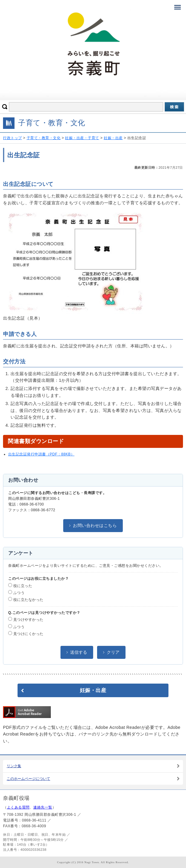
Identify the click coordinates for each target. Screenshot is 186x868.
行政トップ (13, 138)
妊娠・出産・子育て (82, 138)
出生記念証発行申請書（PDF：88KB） (41, 454)
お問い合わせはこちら (95, 525)
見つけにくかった (26, 633)
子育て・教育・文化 (44, 138)
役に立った (20, 586)
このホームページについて (28, 779)
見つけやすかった (26, 619)
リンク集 (14, 766)
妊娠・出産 (113, 138)
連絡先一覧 (43, 807)
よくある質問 (18, 807)
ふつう (16, 592)
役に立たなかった (26, 599)
